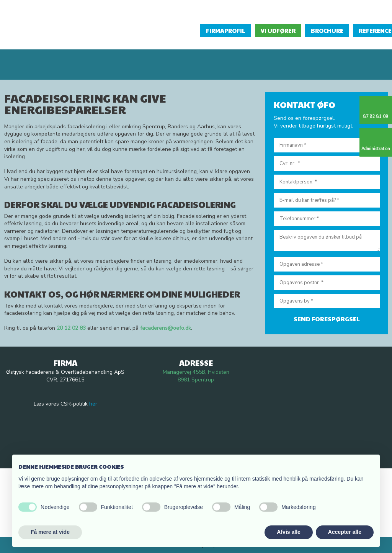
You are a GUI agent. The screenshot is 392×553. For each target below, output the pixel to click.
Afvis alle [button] (288, 532)
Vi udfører (278, 30)
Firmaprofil (226, 30)
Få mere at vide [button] (50, 532)
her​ (93, 404)
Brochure (327, 30)
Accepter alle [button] (345, 532)
